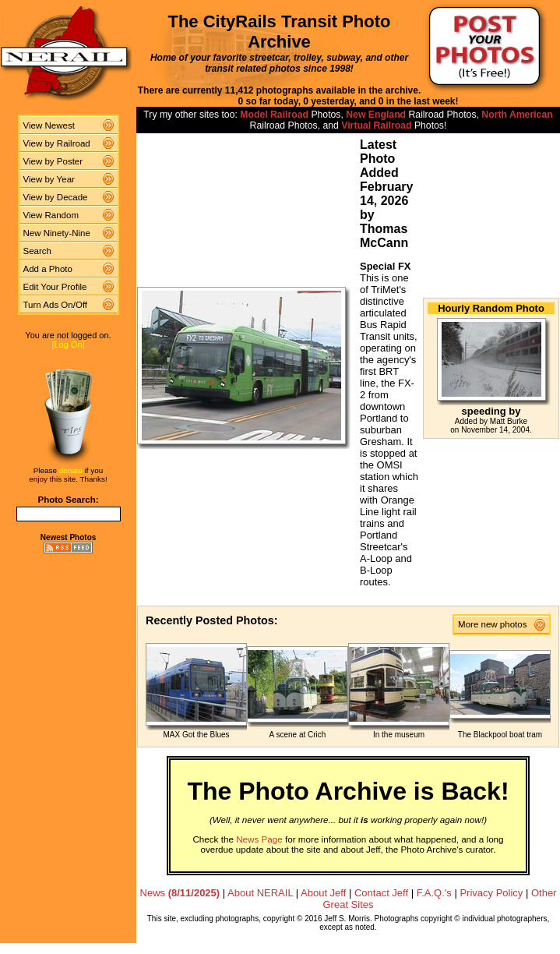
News (180, 893)
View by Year (49, 179)
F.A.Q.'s (434, 893)
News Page (259, 839)
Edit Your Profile (55, 287)
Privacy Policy (491, 893)
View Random (51, 215)
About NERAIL (260, 893)
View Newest (49, 125)
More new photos (496, 624)
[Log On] (68, 344)
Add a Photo (48, 269)
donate (71, 470)
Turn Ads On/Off (56, 305)
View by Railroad (57, 143)
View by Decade (56, 197)
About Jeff (323, 893)
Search (38, 251)
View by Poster (53, 161)
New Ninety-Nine (57, 233)
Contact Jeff (381, 893)
